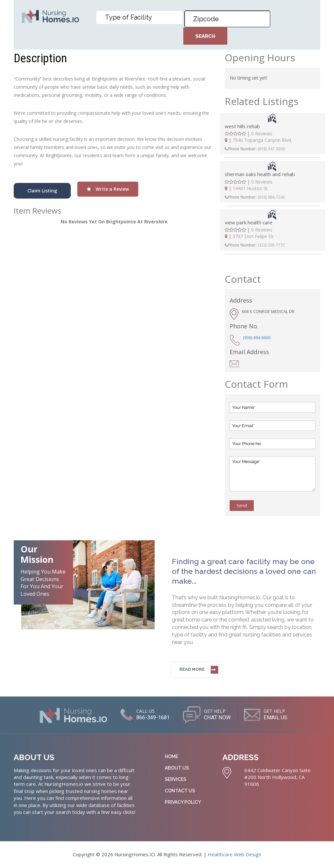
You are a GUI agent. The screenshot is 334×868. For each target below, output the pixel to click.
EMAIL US (283, 717)
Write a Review (108, 189)
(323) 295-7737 (271, 245)
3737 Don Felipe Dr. (254, 236)
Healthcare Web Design (235, 854)
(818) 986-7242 (271, 197)
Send (242, 505)
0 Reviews (262, 134)
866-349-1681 (147, 717)
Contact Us (180, 791)
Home (171, 756)
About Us (177, 768)
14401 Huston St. (251, 188)
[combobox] (139, 17)
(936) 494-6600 (257, 337)
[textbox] (141, 17)
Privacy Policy (183, 802)
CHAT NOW (218, 717)
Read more (192, 669)
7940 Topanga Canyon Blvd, (262, 140)
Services (175, 779)
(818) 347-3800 (271, 149)
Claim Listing (42, 191)
